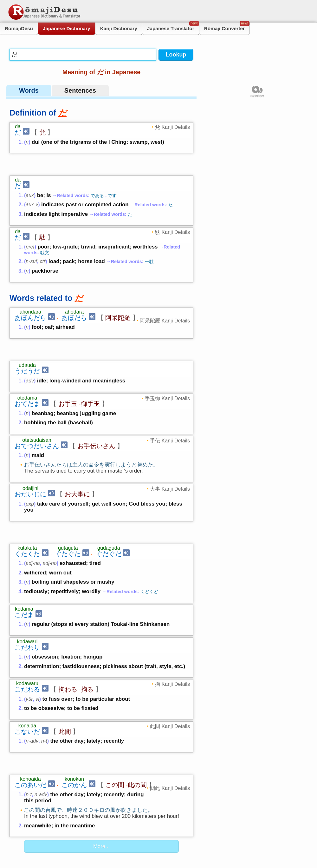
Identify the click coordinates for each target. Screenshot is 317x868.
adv (30, 339)
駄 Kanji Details (172, 211)
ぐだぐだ (109, 492)
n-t (44, 679)
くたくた (27, 492)
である (97, 175)
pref (30, 226)
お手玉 (68, 362)
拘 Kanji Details (172, 622)
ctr (43, 241)
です (112, 175)
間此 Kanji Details (170, 706)
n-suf (31, 241)
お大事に (77, 453)
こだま (24, 553)
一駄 (149, 241)
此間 (65, 670)
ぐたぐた (68, 492)
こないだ (27, 670)
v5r (29, 637)
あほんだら (30, 297)
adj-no (49, 501)
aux (30, 175)
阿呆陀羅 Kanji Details (165, 300)
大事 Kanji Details (170, 447)
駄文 (45, 232)
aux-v (32, 184)
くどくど (149, 530)
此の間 (137, 702)
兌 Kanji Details (172, 127)
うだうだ (27, 330)
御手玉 (90, 362)
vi (37, 637)
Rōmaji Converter (227, 27)
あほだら (74, 297)
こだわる (27, 627)
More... (101, 764)
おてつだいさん (37, 405)
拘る (87, 627)
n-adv (32, 679)
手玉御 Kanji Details (167, 357)
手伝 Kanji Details (170, 399)
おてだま (27, 362)
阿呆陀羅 (118, 297)
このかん (74, 702)
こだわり (27, 586)
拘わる (68, 627)
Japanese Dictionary (67, 28)
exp (30, 463)
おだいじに (30, 453)
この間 (115, 702)
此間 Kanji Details (170, 664)
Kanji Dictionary (119, 28)
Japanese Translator (173, 27)
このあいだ (30, 702)
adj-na (33, 501)
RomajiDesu (19, 28)
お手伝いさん (96, 405)
